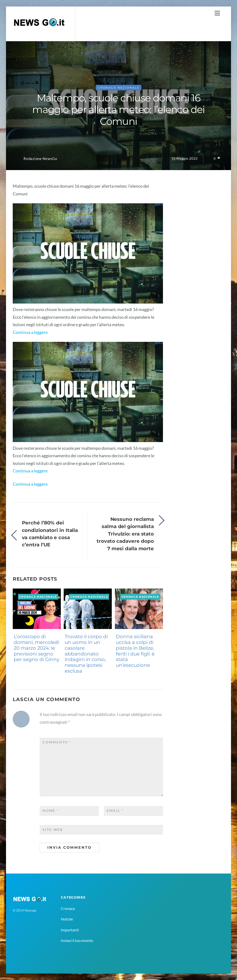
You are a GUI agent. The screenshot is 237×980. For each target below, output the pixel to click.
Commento (57, 742)
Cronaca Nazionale (118, 88)
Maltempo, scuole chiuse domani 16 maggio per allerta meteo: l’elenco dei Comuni (118, 110)
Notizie (67, 919)
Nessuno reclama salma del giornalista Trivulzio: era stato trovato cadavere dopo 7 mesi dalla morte (125, 534)
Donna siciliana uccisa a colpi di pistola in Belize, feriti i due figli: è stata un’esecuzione (135, 651)
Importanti (70, 930)
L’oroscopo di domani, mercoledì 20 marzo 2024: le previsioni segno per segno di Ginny (37, 648)
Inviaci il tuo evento (77, 940)
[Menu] (217, 13)
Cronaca (68, 908)
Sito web (53, 830)
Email (115, 811)
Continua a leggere (30, 332)
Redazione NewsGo (40, 159)
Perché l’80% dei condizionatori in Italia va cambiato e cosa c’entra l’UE (50, 534)
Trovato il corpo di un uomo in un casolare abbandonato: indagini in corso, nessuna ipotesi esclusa (86, 654)
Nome (51, 811)
